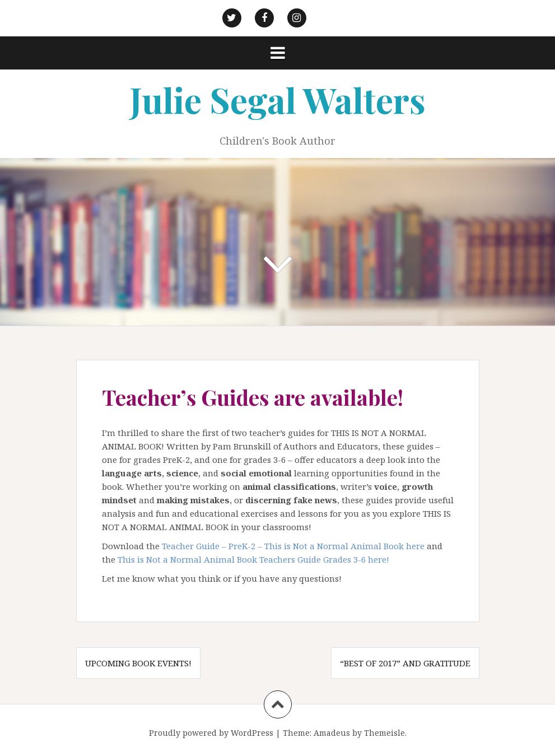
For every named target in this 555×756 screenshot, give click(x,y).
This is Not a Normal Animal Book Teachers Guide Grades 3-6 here (252, 559)
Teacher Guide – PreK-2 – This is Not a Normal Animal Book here (293, 546)
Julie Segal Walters (277, 99)
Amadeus (332, 733)
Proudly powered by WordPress (211, 733)
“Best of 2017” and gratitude (405, 663)
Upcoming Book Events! (138, 663)
